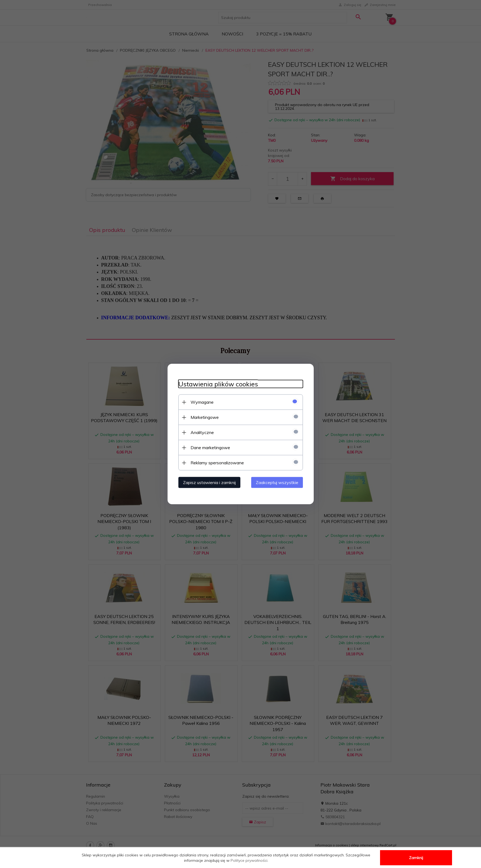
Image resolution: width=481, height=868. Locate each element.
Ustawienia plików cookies (218, 384)
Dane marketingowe (210, 448)
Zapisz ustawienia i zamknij (209, 482)
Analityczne (202, 432)
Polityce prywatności (249, 860)
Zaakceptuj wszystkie (277, 482)
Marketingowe (205, 417)
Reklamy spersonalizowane (217, 463)
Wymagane (202, 402)
